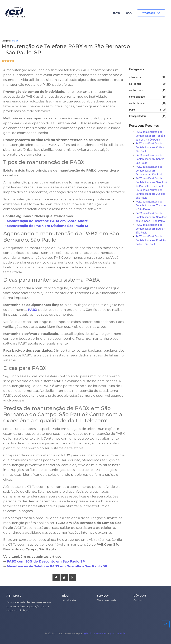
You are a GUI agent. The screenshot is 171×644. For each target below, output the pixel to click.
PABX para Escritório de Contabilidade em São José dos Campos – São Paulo (151, 217)
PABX (33, 310)
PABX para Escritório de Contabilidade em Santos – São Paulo (151, 159)
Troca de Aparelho (107, 600)
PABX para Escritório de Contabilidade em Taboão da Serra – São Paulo (150, 136)
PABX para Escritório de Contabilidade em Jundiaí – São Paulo (151, 194)
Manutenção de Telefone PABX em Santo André (47, 221)
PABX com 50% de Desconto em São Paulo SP (46, 561)
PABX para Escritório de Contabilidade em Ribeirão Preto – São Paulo (151, 240)
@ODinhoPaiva (118, 634)
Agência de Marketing (95, 634)
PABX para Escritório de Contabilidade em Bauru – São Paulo (150, 229)
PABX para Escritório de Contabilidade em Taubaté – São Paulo (151, 205)
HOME (117, 13)
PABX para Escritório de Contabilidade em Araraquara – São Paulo (149, 171)
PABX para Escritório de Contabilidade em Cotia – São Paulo (150, 147)
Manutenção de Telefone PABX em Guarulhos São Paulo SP (57, 566)
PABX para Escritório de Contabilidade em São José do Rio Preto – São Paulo (151, 182)
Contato (138, 600)
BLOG (129, 13)
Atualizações (69, 600)
